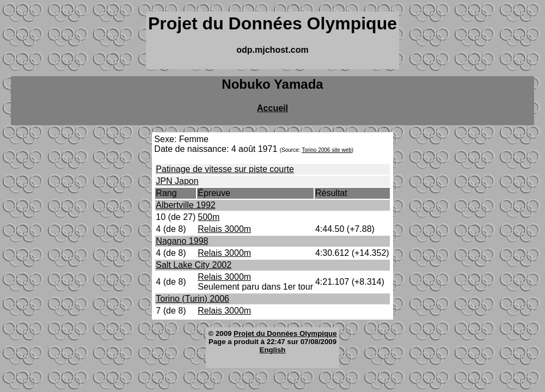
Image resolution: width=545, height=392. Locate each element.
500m (209, 217)
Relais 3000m (224, 229)
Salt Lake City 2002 (194, 265)
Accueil (272, 108)
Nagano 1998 (182, 241)
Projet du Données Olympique (285, 333)
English (273, 350)
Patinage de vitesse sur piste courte (225, 169)
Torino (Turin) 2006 (192, 299)
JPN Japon (177, 181)
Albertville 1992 (185, 205)
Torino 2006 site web (327, 150)
